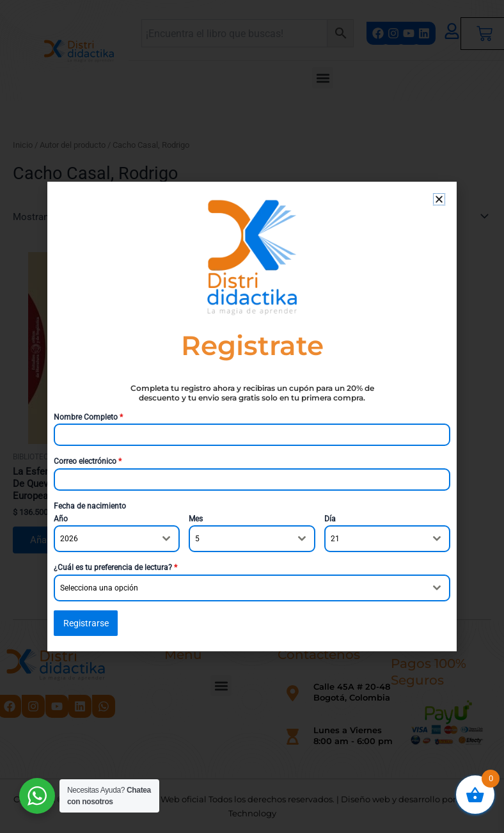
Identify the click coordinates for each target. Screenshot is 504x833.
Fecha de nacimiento (90, 506)
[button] (439, 199)
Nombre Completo (88, 417)
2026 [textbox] (69, 539)
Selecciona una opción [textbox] (99, 588)
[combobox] (117, 539)
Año (61, 519)
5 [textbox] (197, 539)
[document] (252, 416)
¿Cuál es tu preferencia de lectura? (115, 568)
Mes (196, 519)
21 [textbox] (335, 539)
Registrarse (86, 623)
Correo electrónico (88, 461)
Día (330, 519)
